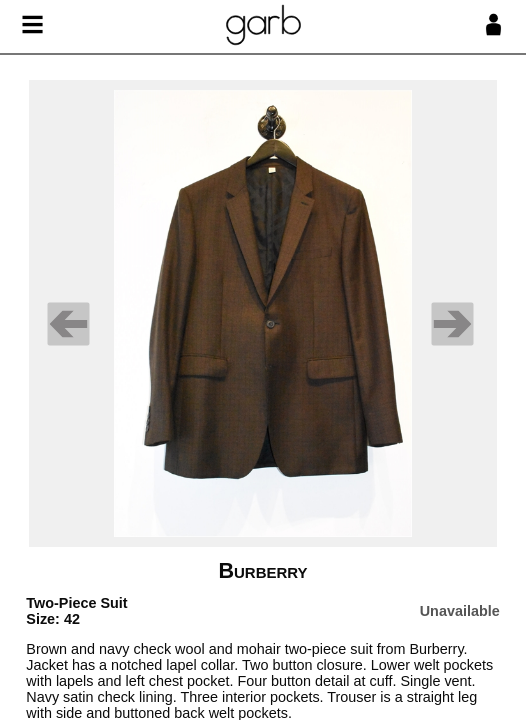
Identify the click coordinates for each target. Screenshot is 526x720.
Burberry (262, 570)
